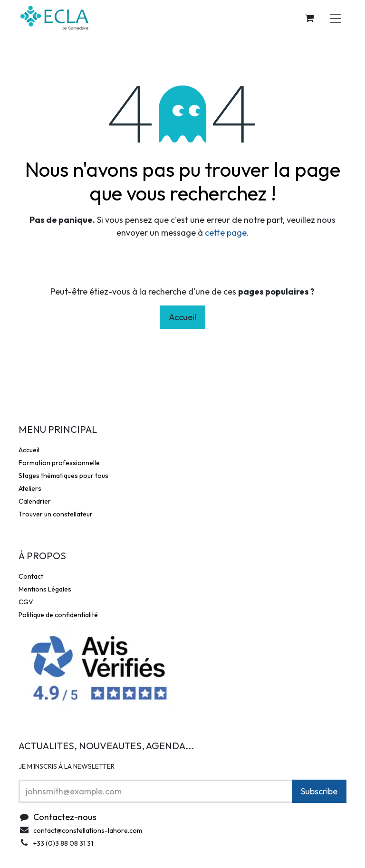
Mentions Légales (45, 589)
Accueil (182, 317)
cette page (226, 233)
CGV (26, 602)
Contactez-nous (65, 817)
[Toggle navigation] (336, 18)
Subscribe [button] (319, 791)
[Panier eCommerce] (309, 18)
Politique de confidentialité (58, 615)
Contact (31, 576)
